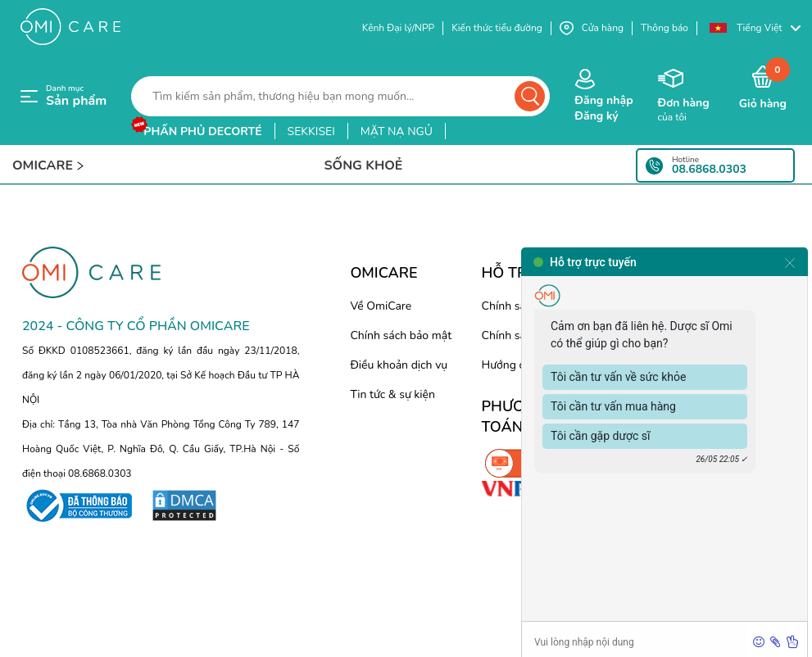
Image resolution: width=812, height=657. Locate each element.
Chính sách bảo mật (401, 335)
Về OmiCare (381, 306)
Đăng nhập (603, 100)
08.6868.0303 (709, 170)
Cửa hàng (592, 28)
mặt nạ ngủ (397, 131)
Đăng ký (596, 116)
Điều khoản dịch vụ (399, 365)
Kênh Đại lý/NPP (398, 28)
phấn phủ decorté (202, 131)
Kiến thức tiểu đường (497, 28)
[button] (755, 28)
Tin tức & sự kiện (392, 394)
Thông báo (665, 28)
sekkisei (311, 131)
